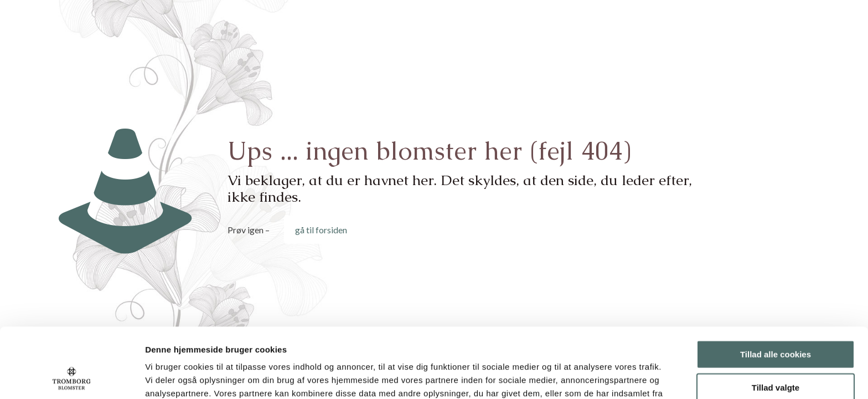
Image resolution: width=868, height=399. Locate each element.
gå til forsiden (321, 230)
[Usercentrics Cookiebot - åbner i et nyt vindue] (72, 377)
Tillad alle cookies (776, 288)
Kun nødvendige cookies (776, 354)
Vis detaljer (575, 377)
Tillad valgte (776, 322)
